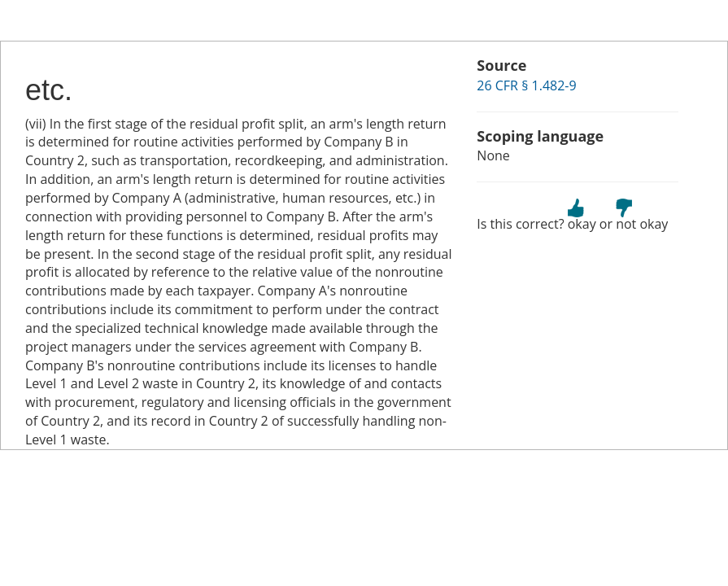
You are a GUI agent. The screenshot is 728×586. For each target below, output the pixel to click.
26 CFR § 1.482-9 (526, 85)
